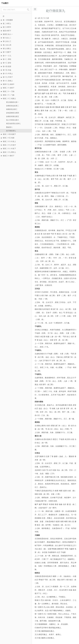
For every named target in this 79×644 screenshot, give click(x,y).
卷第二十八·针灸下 (9, 149)
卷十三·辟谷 (7, 63)
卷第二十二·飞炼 (9, 95)
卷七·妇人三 (7, 41)
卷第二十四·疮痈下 (9, 134)
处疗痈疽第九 (11, 131)
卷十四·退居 (7, 66)
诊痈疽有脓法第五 (13, 116)
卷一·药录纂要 (8, 20)
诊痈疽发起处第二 (13, 106)
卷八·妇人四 (7, 45)
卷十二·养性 (7, 59)
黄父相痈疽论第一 (13, 102)
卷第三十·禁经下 (9, 156)
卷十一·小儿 (7, 56)
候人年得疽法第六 (13, 120)
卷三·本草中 (7, 27)
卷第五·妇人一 (8, 34)
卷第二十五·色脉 (9, 138)
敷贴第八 (9, 127)
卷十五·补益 (7, 70)
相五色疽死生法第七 (13, 124)
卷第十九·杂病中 (9, 84)
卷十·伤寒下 (7, 52)
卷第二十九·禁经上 (9, 152)
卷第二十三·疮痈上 (9, 99)
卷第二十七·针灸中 (9, 145)
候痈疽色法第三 (12, 109)
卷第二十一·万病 (9, 91)
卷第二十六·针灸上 (9, 141)
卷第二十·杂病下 (9, 88)
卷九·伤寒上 (7, 49)
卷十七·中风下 (8, 77)
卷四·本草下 (7, 31)
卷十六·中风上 (8, 74)
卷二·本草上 (7, 24)
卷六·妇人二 (7, 38)
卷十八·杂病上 (8, 81)
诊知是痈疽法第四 (13, 113)
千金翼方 (5, 3)
